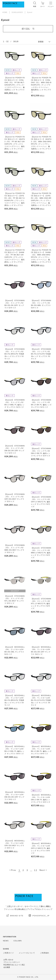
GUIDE (6, 949)
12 (36, 870)
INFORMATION (10, 937)
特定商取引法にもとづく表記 (14, 965)
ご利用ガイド (8, 953)
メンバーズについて (27, 953)
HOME (5, 12)
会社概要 (7, 967)
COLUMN (17, 941)
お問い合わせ (8, 960)
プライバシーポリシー (12, 962)
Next (42, 870)
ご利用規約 (45, 953)
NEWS (6, 941)
